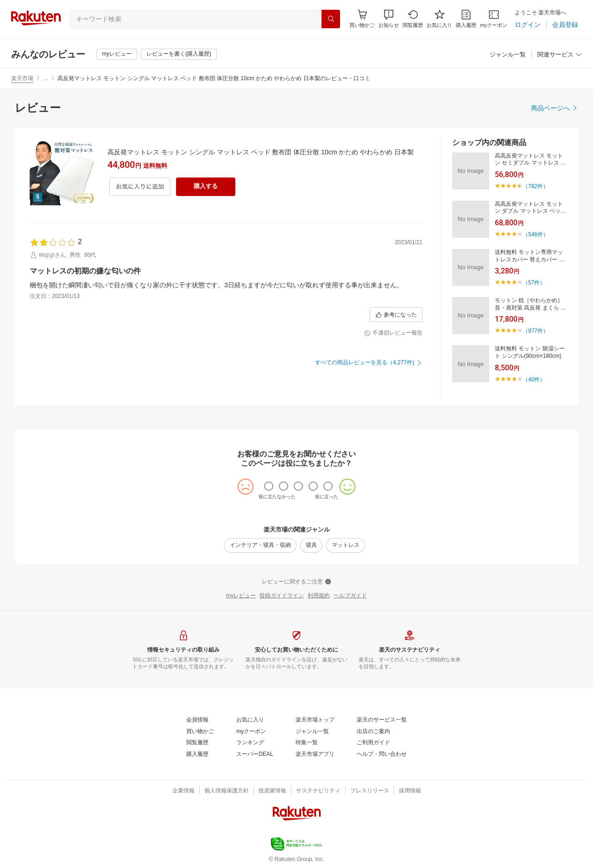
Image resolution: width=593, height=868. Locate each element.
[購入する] (206, 187)
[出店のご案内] (373, 732)
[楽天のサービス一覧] (382, 720)
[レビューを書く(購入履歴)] (179, 54)
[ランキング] (250, 743)
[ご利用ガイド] (373, 743)
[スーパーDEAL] (255, 754)
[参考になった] (396, 315)
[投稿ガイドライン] (282, 596)
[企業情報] (183, 791)
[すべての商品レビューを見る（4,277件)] (369, 363)
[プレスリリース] (370, 791)
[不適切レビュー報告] (393, 333)
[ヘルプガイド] (350, 596)
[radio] (269, 486)
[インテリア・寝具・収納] (260, 545)
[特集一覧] (307, 743)
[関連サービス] (560, 55)
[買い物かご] (200, 732)
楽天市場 (22, 78)
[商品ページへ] (555, 108)
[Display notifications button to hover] (362, 19)
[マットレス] (346, 545)
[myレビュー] (117, 54)
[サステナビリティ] (318, 791)
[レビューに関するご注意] (296, 582)
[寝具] (311, 545)
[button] (389, 19)
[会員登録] (565, 25)
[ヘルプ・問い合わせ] (382, 754)
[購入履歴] (466, 19)
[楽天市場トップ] (315, 720)
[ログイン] (528, 25)
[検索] (331, 19)
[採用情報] (410, 791)
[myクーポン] (494, 19)
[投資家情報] (272, 791)
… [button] (45, 78)
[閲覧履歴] (413, 19)
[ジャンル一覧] (508, 55)
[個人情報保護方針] (227, 791)
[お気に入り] (439, 19)
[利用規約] (319, 596)
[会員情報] (197, 720)
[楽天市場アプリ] (315, 754)
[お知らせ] (389, 19)
